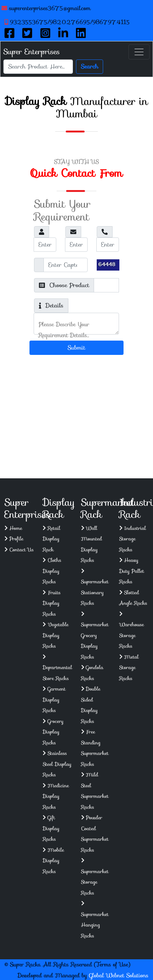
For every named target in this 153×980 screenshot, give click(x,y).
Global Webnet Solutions (119, 975)
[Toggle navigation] (139, 52)
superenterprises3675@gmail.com (46, 8)
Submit (76, 348)
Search (90, 66)
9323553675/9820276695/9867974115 (67, 22)
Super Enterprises (32, 52)
